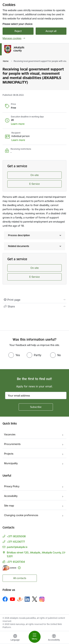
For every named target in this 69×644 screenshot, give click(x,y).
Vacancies (10, 434)
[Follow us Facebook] (5, 599)
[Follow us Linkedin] (27, 599)
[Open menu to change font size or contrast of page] (54, 638)
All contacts (20, 578)
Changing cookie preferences (21, 515)
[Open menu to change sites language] (15, 638)
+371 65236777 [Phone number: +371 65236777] (16, 542)
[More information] (19, 568)
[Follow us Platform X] (35, 599)
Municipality (11, 463)
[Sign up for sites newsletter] (36, 407)
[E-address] (9, 568)
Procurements (12, 444)
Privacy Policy (12, 486)
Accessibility (11, 496)
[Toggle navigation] (35, 637)
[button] (18, 124)
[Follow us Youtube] (12, 599)
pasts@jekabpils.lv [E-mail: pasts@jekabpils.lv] (17, 547)
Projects (9, 454)
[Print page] (34, 300)
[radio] (14, 355)
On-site (35, 175)
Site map (9, 506)
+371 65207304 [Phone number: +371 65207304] (16, 562)
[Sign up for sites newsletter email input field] (36, 395)
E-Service (34, 184)
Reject (18, 31)
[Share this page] (34, 306)
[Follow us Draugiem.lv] (20, 599)
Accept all (51, 31)
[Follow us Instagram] (42, 599)
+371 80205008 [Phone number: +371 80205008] (16, 536)
